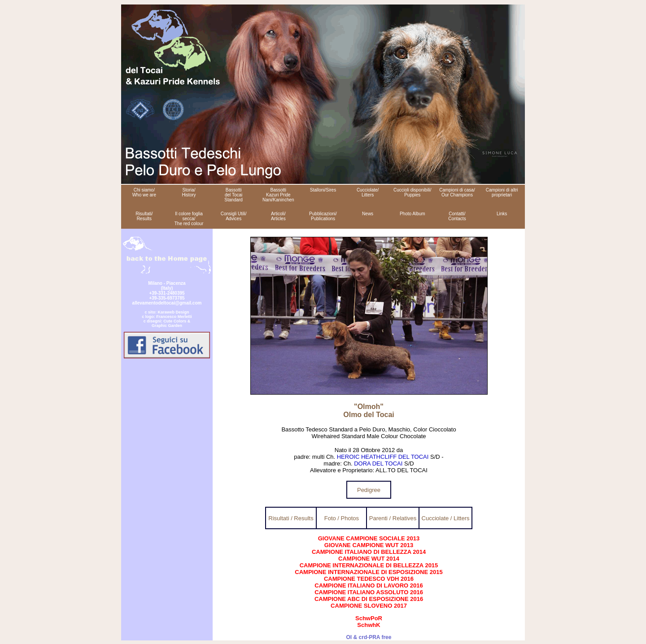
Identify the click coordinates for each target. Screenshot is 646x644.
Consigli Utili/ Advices (234, 216)
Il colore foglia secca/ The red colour (189, 219)
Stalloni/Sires (323, 190)
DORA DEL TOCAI (378, 463)
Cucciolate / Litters (446, 518)
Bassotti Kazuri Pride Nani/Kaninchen (278, 195)
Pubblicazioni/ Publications (323, 216)
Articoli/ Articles (278, 216)
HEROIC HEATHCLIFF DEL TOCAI (383, 457)
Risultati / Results (291, 518)
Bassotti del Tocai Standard (234, 195)
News (368, 214)
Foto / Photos (342, 518)
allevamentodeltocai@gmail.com (167, 303)
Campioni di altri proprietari (502, 192)
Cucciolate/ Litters (368, 192)
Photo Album (412, 214)
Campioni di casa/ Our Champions (457, 192)
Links (502, 214)
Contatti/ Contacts (457, 216)
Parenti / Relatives (393, 518)
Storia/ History (189, 192)
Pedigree (369, 490)
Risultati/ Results (144, 216)
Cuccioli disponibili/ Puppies (412, 192)
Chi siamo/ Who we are (144, 192)
